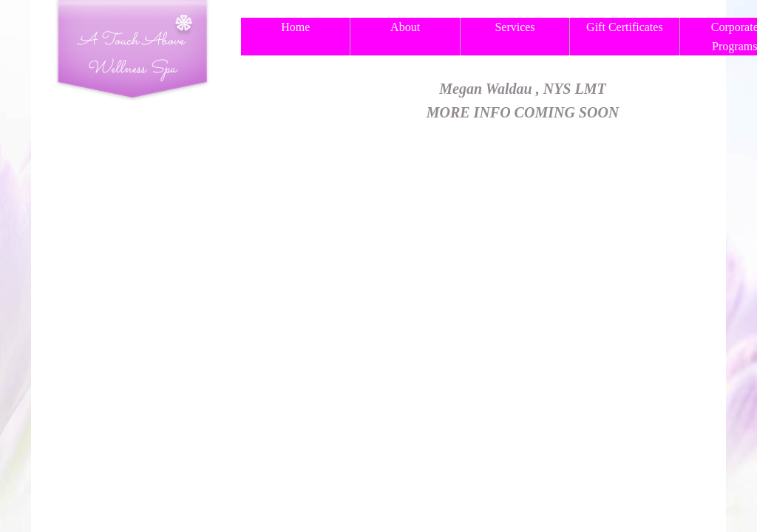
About (405, 27)
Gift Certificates (625, 27)
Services (515, 27)
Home (295, 27)
